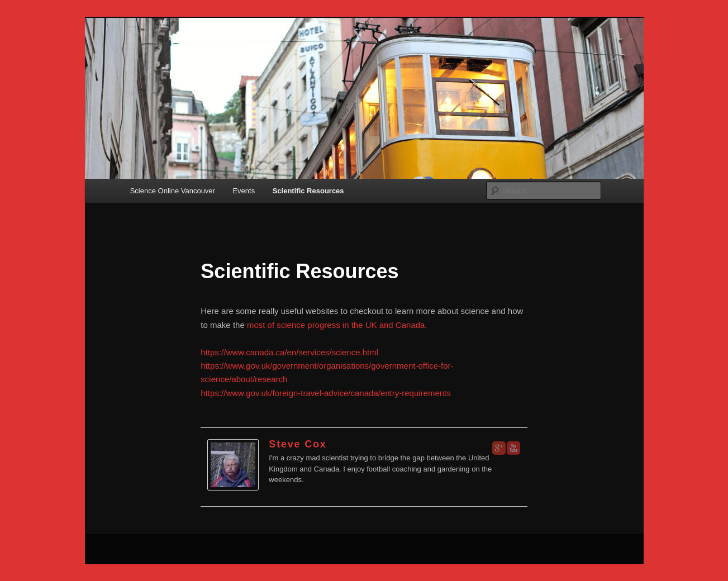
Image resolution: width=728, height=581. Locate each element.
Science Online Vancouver (173, 191)
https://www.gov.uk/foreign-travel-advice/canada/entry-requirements (325, 393)
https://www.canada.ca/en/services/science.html (289, 352)
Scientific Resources (308, 191)
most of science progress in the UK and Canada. (337, 325)
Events (244, 191)
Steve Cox (298, 444)
